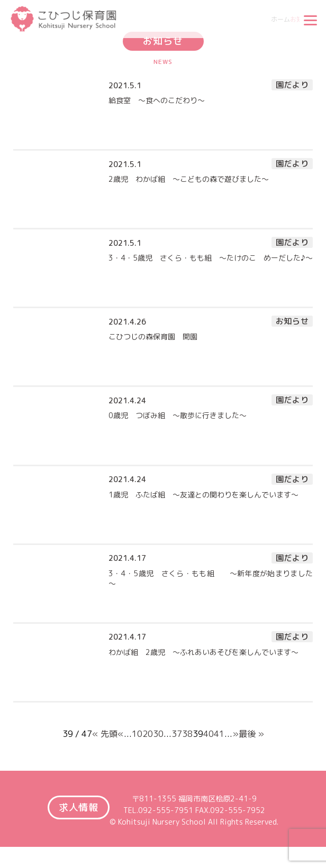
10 (137, 734)
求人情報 (79, 807)
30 (158, 734)
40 (209, 734)
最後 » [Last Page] (251, 734)
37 (177, 734)
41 (219, 734)
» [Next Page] (236, 734)
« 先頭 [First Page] (105, 734)
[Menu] (310, 20)
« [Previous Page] (121, 734)
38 (187, 734)
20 (148, 734)
